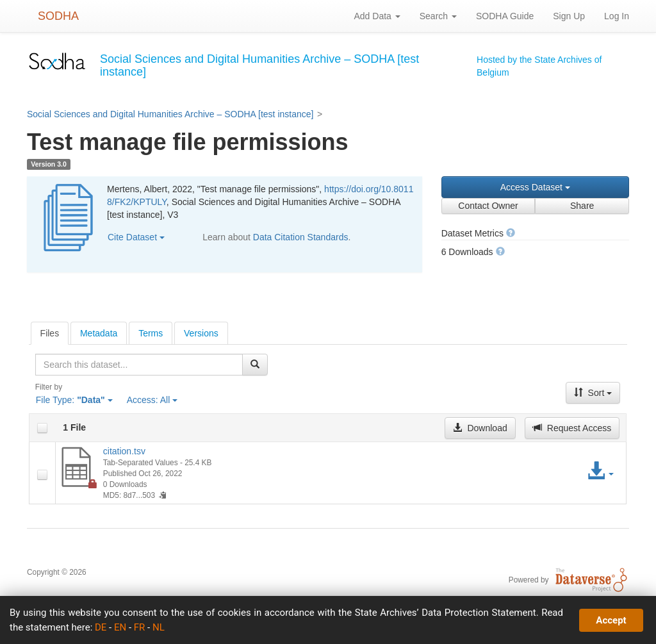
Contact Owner (488, 206)
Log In (617, 16)
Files (50, 333)
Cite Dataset (136, 237)
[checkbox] (42, 428)
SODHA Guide (505, 16)
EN (120, 627)
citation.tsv (124, 451)
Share (582, 206)
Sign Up (569, 16)
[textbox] (139, 365)
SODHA (58, 16)
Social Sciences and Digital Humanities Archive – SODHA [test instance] (170, 114)
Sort (593, 393)
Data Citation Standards (301, 237)
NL (159, 627)
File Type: (74, 400)
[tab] (50, 333)
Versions (201, 333)
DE (101, 627)
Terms (151, 333)
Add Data (377, 16)
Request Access (572, 428)
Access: (152, 400)
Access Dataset (535, 187)
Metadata (99, 333)
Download (480, 428)
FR (140, 627)
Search (438, 16)
